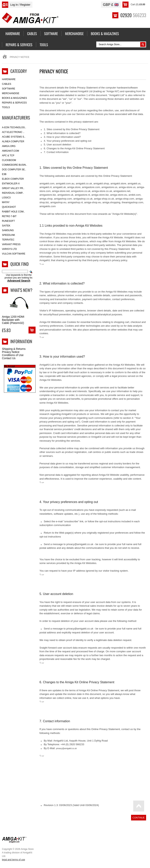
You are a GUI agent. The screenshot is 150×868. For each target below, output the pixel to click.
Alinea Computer (13, 141)
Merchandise (11, 93)
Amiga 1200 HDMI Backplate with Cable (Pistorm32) (13, 320)
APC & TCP (8, 156)
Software (9, 89)
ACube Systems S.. (14, 137)
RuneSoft (8, 221)
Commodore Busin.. (15, 165)
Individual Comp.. (13, 193)
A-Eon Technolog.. (14, 127)
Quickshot (9, 207)
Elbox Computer (13, 179)
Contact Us (9, 358)
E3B (4, 174)
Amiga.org (9, 146)
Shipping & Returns (14, 349)
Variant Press (11, 244)
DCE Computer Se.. (14, 170)
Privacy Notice (11, 352)
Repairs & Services (14, 103)
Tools (6, 107)
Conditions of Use (13, 355)
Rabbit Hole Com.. (13, 212)
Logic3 (6, 198)
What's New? (21, 290)
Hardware (9, 79)
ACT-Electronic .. (13, 132)
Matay (6, 202)
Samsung (8, 230)
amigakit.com (10, 151)
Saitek (6, 226)
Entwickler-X (11, 184)
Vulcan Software (14, 254)
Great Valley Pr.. (13, 188)
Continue (139, 818)
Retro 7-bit (9, 216)
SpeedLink (8, 235)
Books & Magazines (14, 98)
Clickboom (9, 160)
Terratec (8, 240)
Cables (7, 84)
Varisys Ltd (9, 249)
